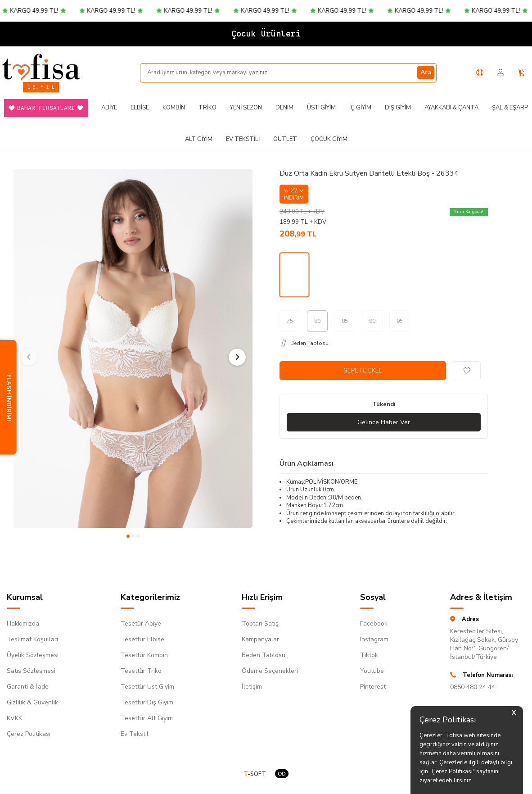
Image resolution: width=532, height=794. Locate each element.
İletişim (252, 687)
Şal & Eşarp (510, 108)
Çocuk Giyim (329, 139)
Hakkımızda (23, 624)
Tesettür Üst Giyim (147, 687)
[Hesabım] (500, 73)
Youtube (372, 671)
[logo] (41, 67)
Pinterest (373, 687)
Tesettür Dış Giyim (147, 702)
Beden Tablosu (264, 655)
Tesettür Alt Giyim (147, 718)
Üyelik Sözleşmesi (33, 655)
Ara (426, 72)
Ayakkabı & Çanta (451, 108)
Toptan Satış (260, 624)
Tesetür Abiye (141, 624)
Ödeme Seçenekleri (270, 671)
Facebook (374, 624)
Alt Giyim (199, 139)
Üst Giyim (321, 108)
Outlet (285, 139)
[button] (128, 536)
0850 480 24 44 (473, 687)
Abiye (109, 108)
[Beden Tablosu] (384, 343)
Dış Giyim (398, 108)
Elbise (140, 108)
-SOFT (255, 774)
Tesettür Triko (141, 671)
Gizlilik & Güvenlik (32, 702)
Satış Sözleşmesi (31, 671)
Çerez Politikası (29, 734)
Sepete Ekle (363, 370)
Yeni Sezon (246, 108)
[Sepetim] (521, 73)
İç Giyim (360, 108)
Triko (207, 108)
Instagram (374, 639)
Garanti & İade (28, 687)
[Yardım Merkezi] (480, 73)
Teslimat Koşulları (32, 639)
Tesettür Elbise (142, 639)
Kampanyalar (260, 639)
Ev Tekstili (243, 139)
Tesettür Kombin (144, 655)
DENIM (284, 108)
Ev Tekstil (135, 734)
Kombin (174, 108)
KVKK (14, 718)
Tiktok (369, 655)
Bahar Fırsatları (46, 108)
